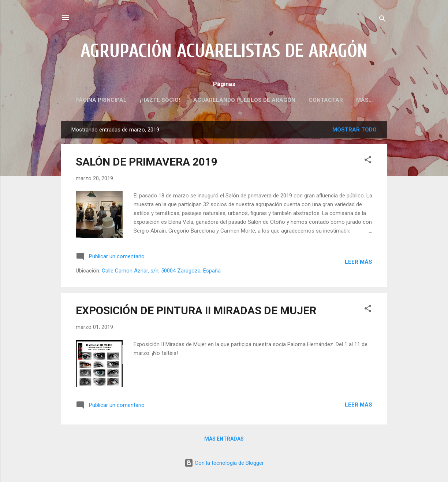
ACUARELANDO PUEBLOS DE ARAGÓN (244, 100)
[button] (368, 161)
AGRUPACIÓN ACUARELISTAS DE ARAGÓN (224, 51)
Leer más (359, 262)
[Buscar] (382, 20)
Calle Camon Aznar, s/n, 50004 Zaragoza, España (161, 271)
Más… (365, 100)
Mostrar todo (354, 130)
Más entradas (224, 439)
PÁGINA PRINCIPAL (101, 100)
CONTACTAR (326, 100)
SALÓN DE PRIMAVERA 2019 (147, 162)
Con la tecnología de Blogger (224, 463)
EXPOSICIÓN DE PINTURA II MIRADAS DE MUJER (196, 310)
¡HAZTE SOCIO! (160, 100)
